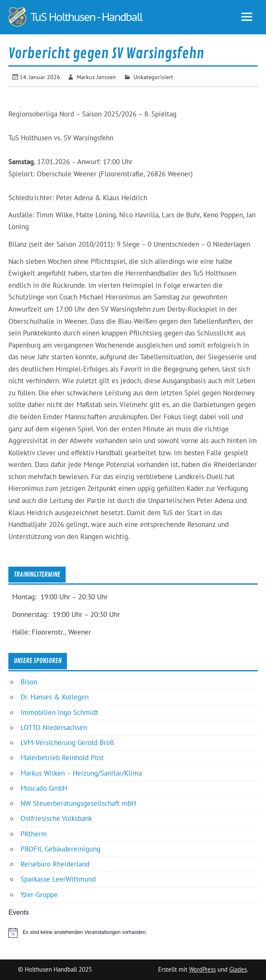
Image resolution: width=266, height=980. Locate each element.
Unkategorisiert (153, 77)
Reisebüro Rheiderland (55, 864)
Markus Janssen (96, 77)
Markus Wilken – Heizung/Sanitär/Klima (81, 773)
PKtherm (34, 834)
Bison (29, 682)
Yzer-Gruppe (39, 895)
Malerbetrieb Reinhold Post (62, 758)
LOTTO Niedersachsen (54, 727)
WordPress (202, 969)
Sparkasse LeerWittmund (58, 879)
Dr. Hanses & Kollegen (55, 697)
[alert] (133, 933)
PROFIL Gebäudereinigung (60, 849)
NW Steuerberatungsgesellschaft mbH (78, 803)
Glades (238, 969)
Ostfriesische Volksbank (56, 818)
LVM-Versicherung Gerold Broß (67, 743)
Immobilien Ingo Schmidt (59, 712)
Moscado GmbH (44, 788)
